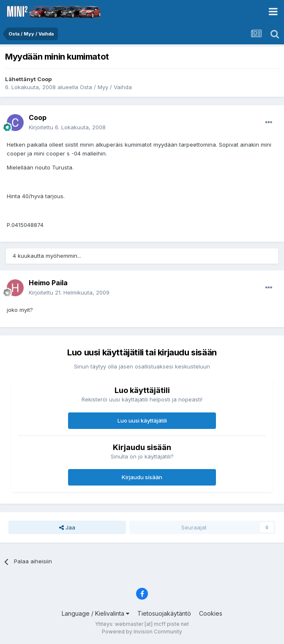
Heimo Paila (48, 283)
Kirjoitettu (67, 127)
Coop (44, 79)
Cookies (211, 613)
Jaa (67, 527)
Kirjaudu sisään (142, 477)
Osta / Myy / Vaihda (106, 87)
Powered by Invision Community (142, 632)
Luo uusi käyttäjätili (142, 420)
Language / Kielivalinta (96, 613)
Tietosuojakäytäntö (164, 613)
